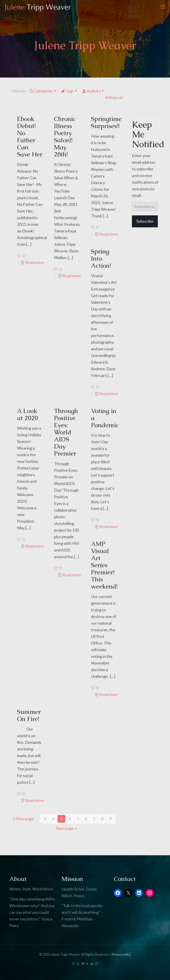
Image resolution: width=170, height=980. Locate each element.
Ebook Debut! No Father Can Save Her (30, 136)
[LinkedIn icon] (92, 964)
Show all (113, 97)
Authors (93, 91)
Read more (35, 262)
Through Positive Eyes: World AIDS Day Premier (66, 432)
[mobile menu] (163, 7)
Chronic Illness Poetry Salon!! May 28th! (65, 136)
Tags (70, 91)
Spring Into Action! (101, 258)
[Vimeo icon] (83, 964)
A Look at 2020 (27, 414)
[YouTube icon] (87, 964)
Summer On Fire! (29, 715)
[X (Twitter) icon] (78, 964)
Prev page (23, 819)
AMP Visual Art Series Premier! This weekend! (104, 565)
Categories (43, 91)
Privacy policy (121, 954)
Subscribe (145, 221)
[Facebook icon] (73, 964)
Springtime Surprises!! (106, 122)
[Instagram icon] (97, 964)
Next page (67, 828)
